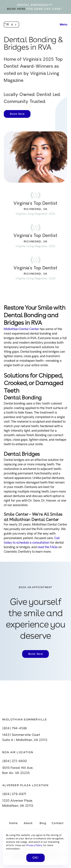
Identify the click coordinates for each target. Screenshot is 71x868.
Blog (43, 823)
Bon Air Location (18, 752)
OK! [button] (35, 858)
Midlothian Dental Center (21, 329)
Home (13, 823)
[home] (11, 25)
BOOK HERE (16, 9)
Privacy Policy (34, 846)
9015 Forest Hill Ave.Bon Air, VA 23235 (18, 771)
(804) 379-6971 (14, 794)
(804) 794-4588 (15, 729)
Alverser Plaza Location (25, 785)
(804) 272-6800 (15, 761)
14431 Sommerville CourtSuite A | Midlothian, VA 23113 (25, 738)
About (28, 823)
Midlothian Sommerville (25, 719)
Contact (58, 823)
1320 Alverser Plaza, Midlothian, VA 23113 (18, 803)
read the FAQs (48, 547)
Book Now (17, 114)
